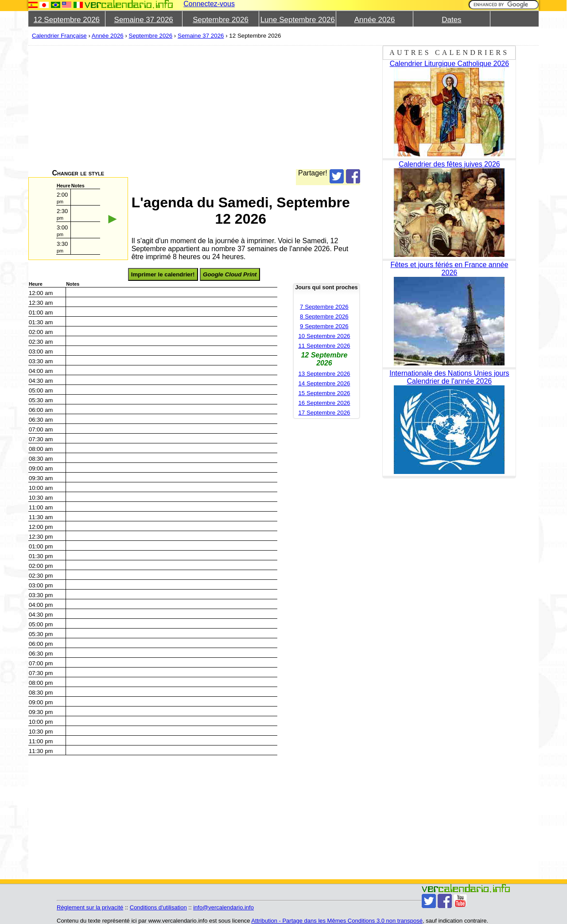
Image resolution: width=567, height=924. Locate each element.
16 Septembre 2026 (324, 403)
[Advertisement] (294, 107)
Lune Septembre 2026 (298, 20)
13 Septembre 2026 (324, 374)
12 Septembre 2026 (67, 20)
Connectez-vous (209, 4)
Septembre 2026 (221, 20)
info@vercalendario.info (223, 907)
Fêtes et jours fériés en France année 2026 (449, 269)
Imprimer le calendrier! (163, 274)
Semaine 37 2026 (144, 20)
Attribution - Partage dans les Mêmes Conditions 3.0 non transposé (337, 921)
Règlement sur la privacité (90, 907)
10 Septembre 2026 (324, 336)
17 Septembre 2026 (324, 413)
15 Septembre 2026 (324, 393)
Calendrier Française (59, 36)
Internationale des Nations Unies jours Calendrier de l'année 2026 (449, 377)
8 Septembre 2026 (324, 316)
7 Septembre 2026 (324, 307)
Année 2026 (375, 20)
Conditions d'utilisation (158, 907)
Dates (451, 20)
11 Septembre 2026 (324, 346)
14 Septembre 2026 (324, 383)
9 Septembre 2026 (324, 326)
